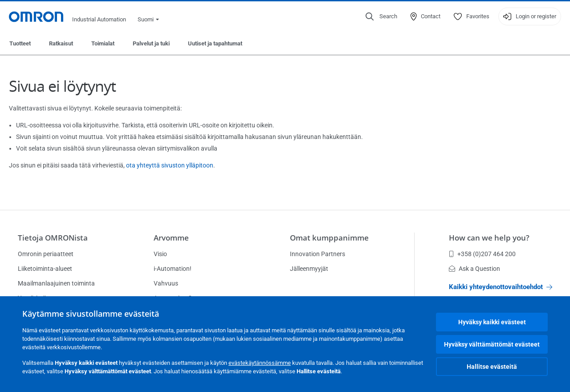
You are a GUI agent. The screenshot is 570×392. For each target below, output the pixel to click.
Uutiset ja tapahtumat (215, 43)
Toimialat (103, 43)
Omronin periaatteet (46, 254)
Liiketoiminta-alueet (45, 269)
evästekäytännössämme (260, 363)
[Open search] (381, 16)
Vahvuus (166, 283)
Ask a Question (474, 269)
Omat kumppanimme (329, 238)
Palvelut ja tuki (151, 43)
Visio (160, 254)
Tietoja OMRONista (53, 238)
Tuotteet (20, 43)
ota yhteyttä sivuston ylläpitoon (170, 165)
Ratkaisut (61, 43)
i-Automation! (173, 269)
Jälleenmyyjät (309, 269)
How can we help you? (489, 238)
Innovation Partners (318, 254)
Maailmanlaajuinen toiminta (56, 283)
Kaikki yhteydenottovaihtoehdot (501, 287)
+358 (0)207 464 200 (482, 254)
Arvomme (171, 238)
